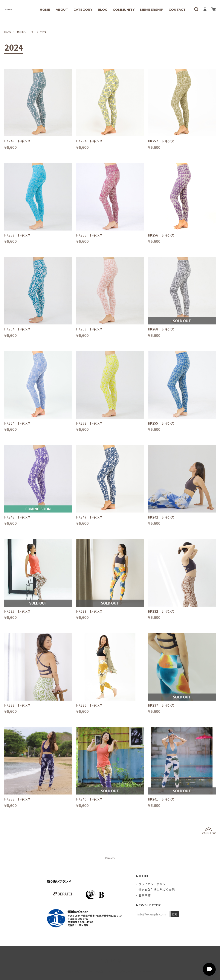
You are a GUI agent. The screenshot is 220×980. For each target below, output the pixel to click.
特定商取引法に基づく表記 (157, 890)
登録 (175, 914)
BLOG (103, 10)
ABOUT (62, 10)
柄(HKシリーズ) (26, 32)
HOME (45, 10)
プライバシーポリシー (154, 884)
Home (8, 32)
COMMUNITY (124, 10)
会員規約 (145, 895)
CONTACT (177, 10)
